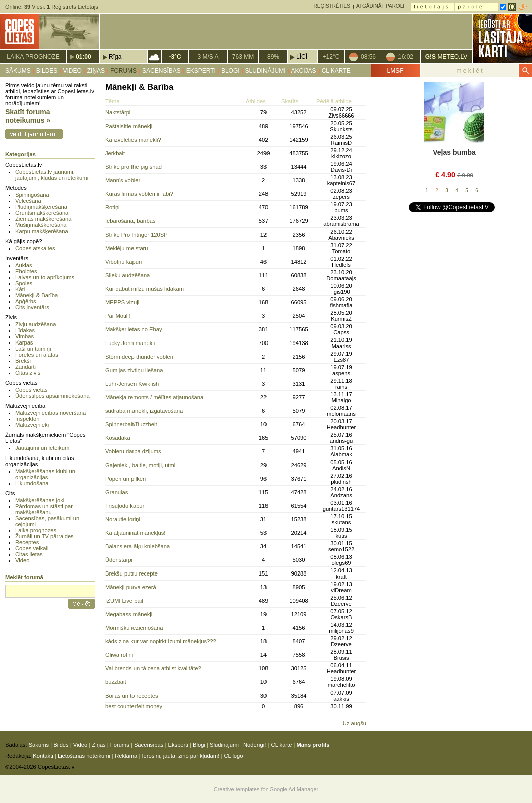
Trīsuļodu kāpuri (125, 506)
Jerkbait (115, 153)
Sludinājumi (265, 71)
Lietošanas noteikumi (84, 756)
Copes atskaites (35, 248)
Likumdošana (32, 483)
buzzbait (116, 682)
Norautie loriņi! (123, 519)
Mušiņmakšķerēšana (41, 225)
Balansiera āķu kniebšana (138, 546)
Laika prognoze (33, 57)
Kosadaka (118, 438)
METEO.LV (446, 57)
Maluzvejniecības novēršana (50, 413)
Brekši (23, 361)
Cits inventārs (32, 307)
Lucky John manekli (130, 343)
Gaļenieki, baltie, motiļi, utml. (141, 465)
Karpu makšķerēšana (42, 231)
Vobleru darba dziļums (133, 451)
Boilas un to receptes (131, 696)
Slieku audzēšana (127, 275)
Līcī (302, 57)
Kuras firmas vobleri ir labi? (139, 194)
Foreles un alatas (37, 355)
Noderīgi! (255, 745)
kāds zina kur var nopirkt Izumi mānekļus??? (161, 641)
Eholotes (26, 271)
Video (72, 71)
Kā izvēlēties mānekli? (133, 140)
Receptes (27, 542)
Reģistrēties (332, 6)
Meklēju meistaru (127, 248)
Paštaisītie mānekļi (129, 126)
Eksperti (201, 71)
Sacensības (161, 71)
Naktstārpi (118, 112)
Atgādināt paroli (380, 6)
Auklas (24, 265)
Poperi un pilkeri (125, 479)
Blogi (231, 71)
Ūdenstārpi (119, 560)
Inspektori (27, 419)
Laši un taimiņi (33, 349)
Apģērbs (26, 301)
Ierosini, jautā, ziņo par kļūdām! (180, 756)
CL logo (233, 756)
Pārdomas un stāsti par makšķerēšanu (44, 509)
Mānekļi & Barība (36, 295)
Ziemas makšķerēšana (43, 219)
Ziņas (96, 71)
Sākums (18, 71)
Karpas (24, 342)
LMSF (395, 71)
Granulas (117, 492)
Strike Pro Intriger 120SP (137, 235)
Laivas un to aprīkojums (45, 277)
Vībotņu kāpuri (123, 262)
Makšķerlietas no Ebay (134, 329)
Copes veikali (32, 548)
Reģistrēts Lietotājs (73, 7)
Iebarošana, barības (130, 221)
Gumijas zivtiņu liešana (134, 370)
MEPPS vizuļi (122, 302)
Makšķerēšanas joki (40, 500)
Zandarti (25, 367)
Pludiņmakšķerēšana (41, 207)
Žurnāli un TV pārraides (44, 536)
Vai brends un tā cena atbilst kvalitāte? (153, 668)
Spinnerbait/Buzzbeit (131, 424)
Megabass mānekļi (129, 614)
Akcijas (304, 71)
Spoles (24, 283)
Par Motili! (118, 316)
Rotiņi (113, 207)
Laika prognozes (36, 530)
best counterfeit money (134, 706)
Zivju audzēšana (35, 324)
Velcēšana (28, 201)
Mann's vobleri (123, 180)
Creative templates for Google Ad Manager (266, 789)
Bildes (47, 71)
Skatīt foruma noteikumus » (28, 116)
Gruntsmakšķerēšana (42, 213)
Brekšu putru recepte (131, 573)
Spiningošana (32, 195)
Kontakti (43, 756)
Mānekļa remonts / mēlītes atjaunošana (154, 397)
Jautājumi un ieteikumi (43, 448)
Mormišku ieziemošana (134, 628)
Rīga (115, 57)
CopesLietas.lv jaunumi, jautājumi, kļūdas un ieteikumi (52, 175)
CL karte (336, 71)
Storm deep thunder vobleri (139, 357)
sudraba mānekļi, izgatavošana (144, 411)
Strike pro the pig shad (134, 167)
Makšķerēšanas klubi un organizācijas (45, 474)
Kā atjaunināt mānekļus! (135, 533)
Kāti (20, 289)
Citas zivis (28, 373)
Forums (123, 71)
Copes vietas (31, 390)
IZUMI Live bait (124, 601)
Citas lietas (29, 554)
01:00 (84, 57)
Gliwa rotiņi (119, 655)
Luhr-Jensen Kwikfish (132, 384)
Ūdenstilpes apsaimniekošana (52, 396)
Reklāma (126, 756)
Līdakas (25, 330)
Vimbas (24, 336)
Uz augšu (355, 723)
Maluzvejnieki (32, 425)
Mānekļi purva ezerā (131, 587)
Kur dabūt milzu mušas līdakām (145, 289)
